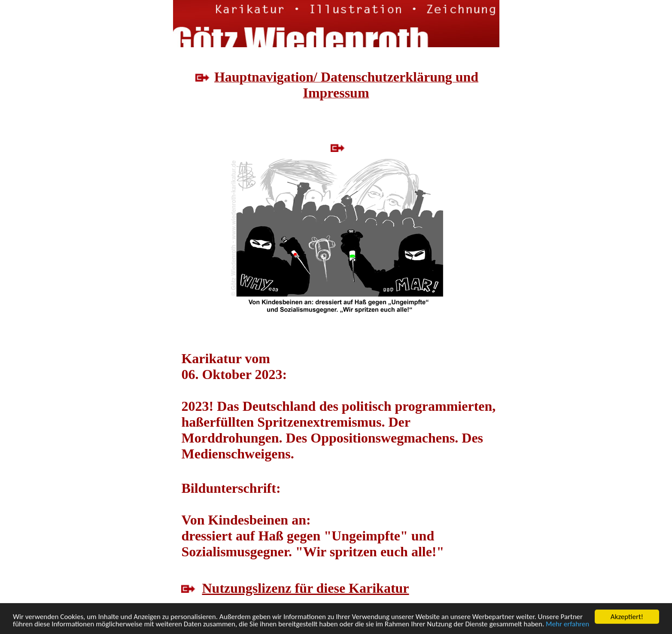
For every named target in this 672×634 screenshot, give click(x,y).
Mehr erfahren (567, 624)
